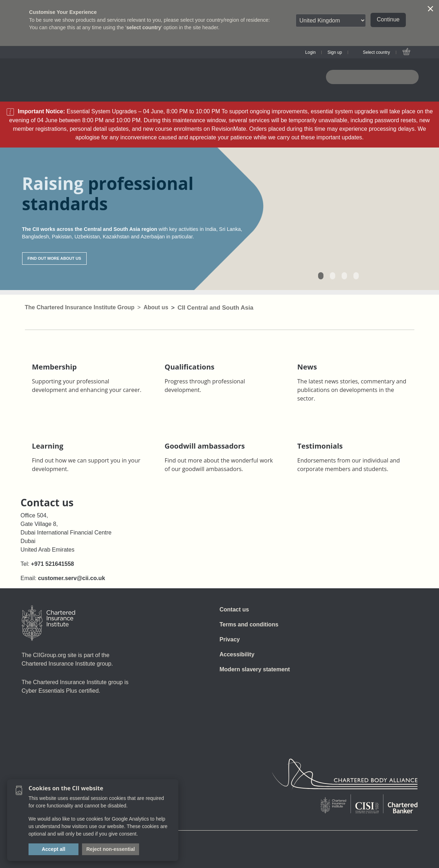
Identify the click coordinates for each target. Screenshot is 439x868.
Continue (388, 19)
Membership (55, 367)
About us (156, 307)
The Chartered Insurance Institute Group (80, 307)
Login (310, 52)
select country (144, 27)
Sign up (335, 52)
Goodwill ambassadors (205, 446)
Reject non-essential (111, 849)
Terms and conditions (249, 624)
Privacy (230, 639)
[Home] (49, 623)
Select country (376, 52)
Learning (48, 446)
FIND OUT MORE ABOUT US (54, 258)
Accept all (53, 849)
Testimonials (320, 446)
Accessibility (237, 654)
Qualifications (190, 367)
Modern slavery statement (255, 669)
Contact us (234, 609)
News (307, 367)
